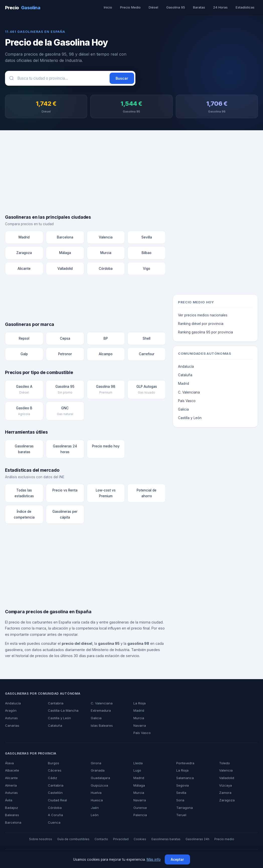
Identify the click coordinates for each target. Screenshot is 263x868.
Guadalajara (100, 779)
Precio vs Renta (65, 491)
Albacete (12, 772)
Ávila (9, 801)
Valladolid (65, 269)
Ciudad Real (57, 801)
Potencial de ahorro (147, 494)
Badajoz (11, 809)
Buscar (122, 78)
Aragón (11, 712)
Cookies (139, 840)
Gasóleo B (24, 412)
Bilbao (147, 254)
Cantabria (55, 704)
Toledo (224, 764)
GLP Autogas (147, 391)
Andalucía (186, 367)
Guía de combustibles (76, 840)
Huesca (96, 801)
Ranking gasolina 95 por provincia (205, 333)
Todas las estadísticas (24, 494)
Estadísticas (245, 7)
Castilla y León (189, 419)
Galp (24, 355)
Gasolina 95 (177, 7)
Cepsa (65, 340)
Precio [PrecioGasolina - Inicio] (22, 8)
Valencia (106, 238)
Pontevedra (185, 764)
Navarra (140, 727)
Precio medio (220, 840)
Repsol (24, 340)
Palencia (140, 816)
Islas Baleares (101, 727)
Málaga (65, 254)
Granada (97, 772)
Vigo (147, 269)
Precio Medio (132, 7)
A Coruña (55, 816)
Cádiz (52, 779)
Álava (9, 764)
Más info (153, 859)
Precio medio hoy (106, 447)
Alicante (24, 269)
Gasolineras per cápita (65, 515)
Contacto (103, 840)
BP (106, 340)
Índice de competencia (24, 515)
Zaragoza (24, 254)
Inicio (110, 7)
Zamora (225, 794)
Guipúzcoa (99, 787)
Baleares (12, 816)
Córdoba (106, 269)
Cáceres (54, 772)
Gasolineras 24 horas (65, 450)
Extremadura (101, 712)
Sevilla (147, 238)
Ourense (140, 809)
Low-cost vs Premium (106, 494)
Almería (11, 787)
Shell (147, 340)
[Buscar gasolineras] (58, 78)
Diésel (155, 7)
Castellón (55, 794)
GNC (65, 412)
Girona (96, 764)
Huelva (96, 794)
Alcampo (106, 355)
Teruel (181, 816)
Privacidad (121, 840)
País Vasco (186, 402)
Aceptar (176, 859)
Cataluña (185, 376)
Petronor (65, 355)
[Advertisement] (131, 175)
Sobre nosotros (45, 840)
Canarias (12, 727)
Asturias (11, 719)
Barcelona (65, 238)
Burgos (53, 764)
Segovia (182, 787)
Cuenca (54, 824)
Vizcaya (225, 787)
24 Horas (221, 7)
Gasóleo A (24, 391)
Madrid (24, 238)
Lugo (137, 772)
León (95, 816)
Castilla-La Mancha (62, 712)
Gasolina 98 (106, 391)
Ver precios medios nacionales (202, 316)
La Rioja (139, 704)
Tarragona (184, 809)
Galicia (183, 410)
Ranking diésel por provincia (200, 325)
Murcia (106, 254)
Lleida (138, 764)
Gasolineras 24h (194, 840)
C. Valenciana (189, 393)
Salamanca (185, 779)
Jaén (94, 809)
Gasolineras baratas (24, 450)
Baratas (200, 7)
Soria (180, 801)
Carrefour (147, 355)
